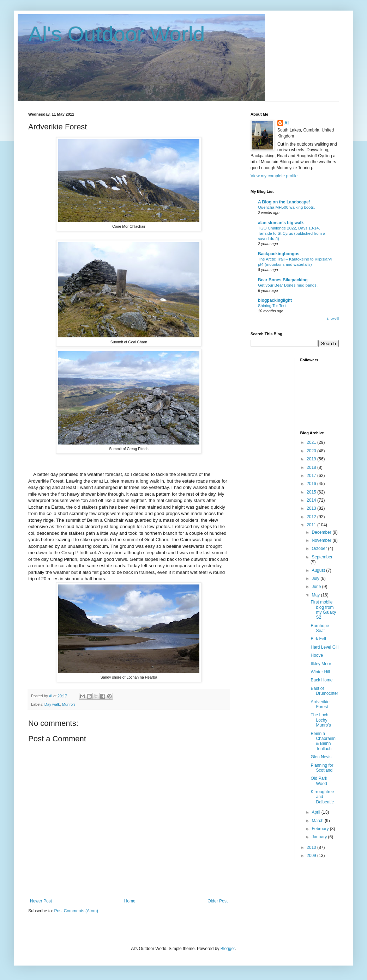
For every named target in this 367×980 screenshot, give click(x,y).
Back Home (321, 680)
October (320, 549)
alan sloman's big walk (281, 223)
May (316, 595)
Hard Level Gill (324, 647)
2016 (312, 484)
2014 (312, 500)
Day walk (52, 704)
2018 (312, 467)
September (322, 557)
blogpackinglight (275, 300)
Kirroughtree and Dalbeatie (322, 797)
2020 (312, 451)
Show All (333, 319)
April (316, 812)
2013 (312, 508)
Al (287, 123)
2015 (312, 492)
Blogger (228, 949)
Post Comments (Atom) (76, 911)
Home (130, 901)
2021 (312, 442)
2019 (312, 459)
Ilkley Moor (321, 664)
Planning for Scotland (322, 768)
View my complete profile (274, 176)
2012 (312, 517)
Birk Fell (318, 639)
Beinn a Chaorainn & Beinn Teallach (323, 741)
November (322, 540)
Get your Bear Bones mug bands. (288, 285)
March (318, 821)
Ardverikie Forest (320, 704)
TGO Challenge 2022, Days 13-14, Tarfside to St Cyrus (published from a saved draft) (292, 233)
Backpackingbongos (279, 254)
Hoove (317, 655)
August (319, 570)
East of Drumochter (324, 691)
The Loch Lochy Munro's (321, 720)
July (316, 578)
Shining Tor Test (272, 306)
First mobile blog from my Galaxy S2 (323, 610)
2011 (312, 525)
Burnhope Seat (320, 628)
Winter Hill (320, 672)
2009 (312, 856)
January (320, 837)
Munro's (69, 704)
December (322, 532)
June (317, 587)
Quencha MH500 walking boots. (286, 207)
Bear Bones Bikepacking (283, 280)
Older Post (218, 901)
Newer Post (41, 901)
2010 (312, 847)
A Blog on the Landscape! (284, 202)
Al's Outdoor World (117, 34)
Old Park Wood (319, 781)
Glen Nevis (321, 757)
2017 (312, 476)
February (321, 829)
